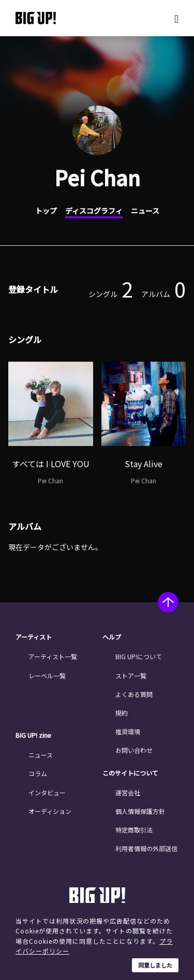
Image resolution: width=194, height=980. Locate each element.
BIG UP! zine (33, 735)
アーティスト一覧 (53, 656)
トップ (46, 211)
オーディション (50, 811)
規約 (122, 713)
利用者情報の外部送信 (146, 848)
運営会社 (128, 792)
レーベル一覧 (47, 675)
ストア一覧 (131, 675)
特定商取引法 (134, 830)
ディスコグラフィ (94, 211)
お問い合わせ (134, 750)
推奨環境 (128, 731)
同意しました (155, 965)
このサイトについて (130, 773)
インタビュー (47, 792)
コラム (38, 773)
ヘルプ (112, 637)
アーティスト (34, 637)
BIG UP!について (139, 656)
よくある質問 (134, 694)
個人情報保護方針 (140, 811)
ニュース (145, 211)
